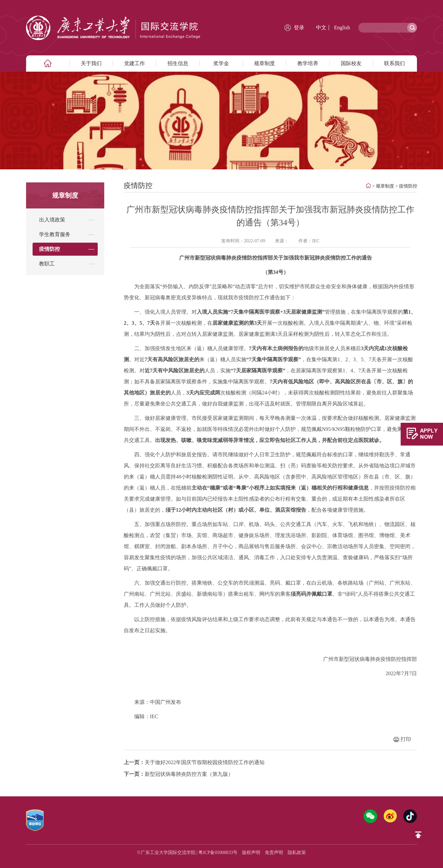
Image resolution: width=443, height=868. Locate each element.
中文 (321, 28)
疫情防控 (408, 186)
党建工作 (135, 63)
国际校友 (351, 63)
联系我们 (394, 63)
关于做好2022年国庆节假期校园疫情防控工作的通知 (194, 762)
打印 (406, 739)
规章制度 (264, 63)
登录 (299, 28)
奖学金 (221, 63)
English (342, 28)
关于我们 (91, 63)
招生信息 (178, 63)
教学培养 (308, 63)
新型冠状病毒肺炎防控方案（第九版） (179, 774)
